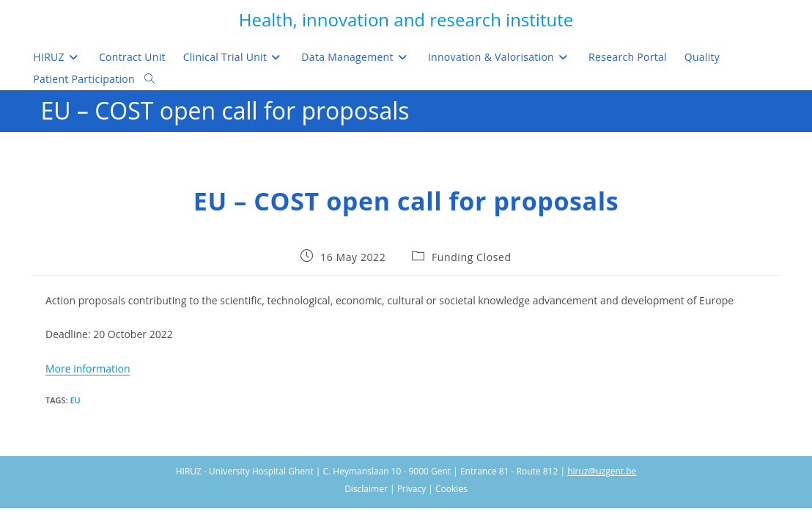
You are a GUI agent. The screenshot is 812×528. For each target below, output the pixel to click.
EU (75, 400)
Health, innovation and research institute (406, 19)
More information (88, 368)
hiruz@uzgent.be (602, 471)
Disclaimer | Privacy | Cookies (406, 489)
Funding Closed (472, 257)
